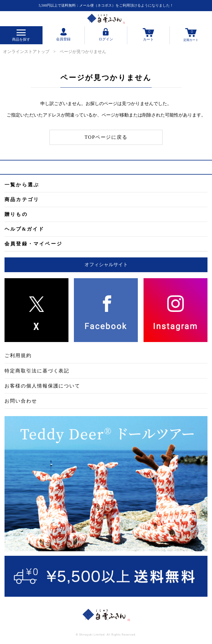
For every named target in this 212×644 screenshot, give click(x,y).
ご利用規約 (18, 355)
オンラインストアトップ (26, 52)
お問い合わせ (21, 401)
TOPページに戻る (106, 137)
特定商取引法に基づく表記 (37, 371)
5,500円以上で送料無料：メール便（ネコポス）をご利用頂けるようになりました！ (106, 5)
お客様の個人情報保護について (42, 386)
